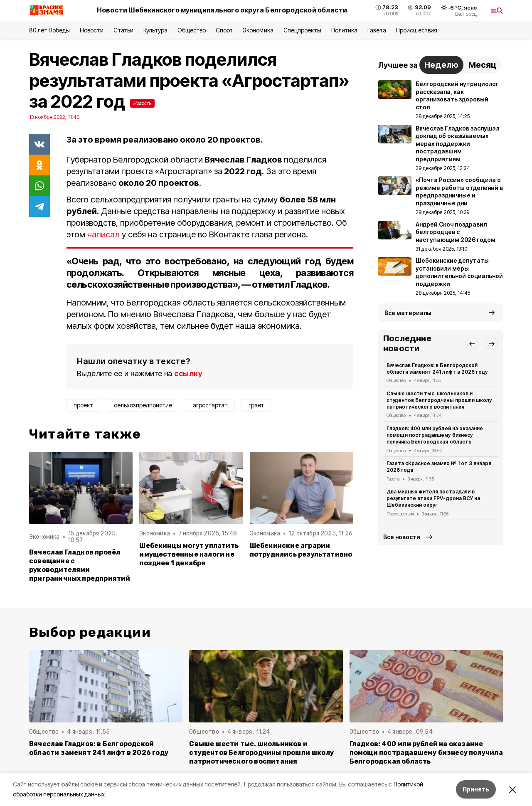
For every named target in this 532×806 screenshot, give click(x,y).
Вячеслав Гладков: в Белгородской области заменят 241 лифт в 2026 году (437, 368)
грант (256, 405)
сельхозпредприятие (143, 405)
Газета (377, 30)
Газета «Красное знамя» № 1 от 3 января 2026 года (439, 467)
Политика (344, 30)
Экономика (258, 30)
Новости (91, 30)
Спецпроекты (302, 30)
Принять (476, 789)
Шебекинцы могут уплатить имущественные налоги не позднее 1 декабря (189, 554)
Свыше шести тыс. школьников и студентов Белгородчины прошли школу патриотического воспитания (439, 400)
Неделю (441, 65)
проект (83, 405)
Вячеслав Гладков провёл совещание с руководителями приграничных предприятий (80, 565)
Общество (192, 30)
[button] (472, 343)
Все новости (402, 537)
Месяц (482, 65)
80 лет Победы (49, 30)
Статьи (123, 30)
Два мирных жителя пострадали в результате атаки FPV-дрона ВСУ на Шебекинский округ (433, 498)
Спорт (224, 30)
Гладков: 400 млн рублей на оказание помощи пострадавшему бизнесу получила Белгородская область (435, 435)
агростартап (210, 405)
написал (103, 234)
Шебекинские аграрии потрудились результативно (301, 550)
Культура (155, 30)
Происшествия (416, 30)
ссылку (188, 373)
